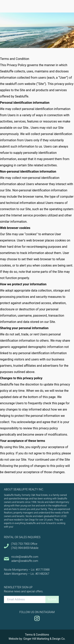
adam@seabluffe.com (25, 561)
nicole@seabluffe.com (25, 557)
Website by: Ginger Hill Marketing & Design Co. (37, 639)
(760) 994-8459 (20, 548)
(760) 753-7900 (20, 544)
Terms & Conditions (37, 635)
